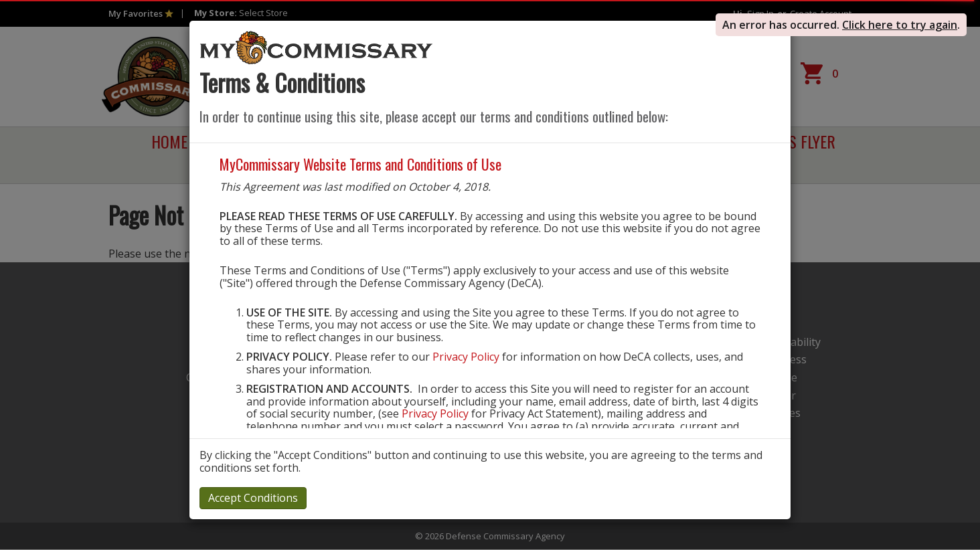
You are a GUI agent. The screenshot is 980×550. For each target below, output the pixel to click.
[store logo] (317, 47)
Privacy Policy (466, 357)
